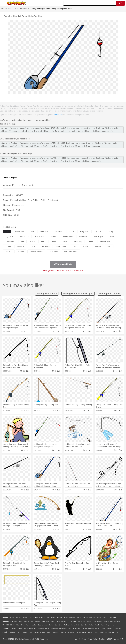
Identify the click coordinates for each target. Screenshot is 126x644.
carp (109, 246)
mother (34, 625)
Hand (114, 625)
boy (86, 625)
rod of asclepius (71, 251)
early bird (84, 232)
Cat (32, 621)
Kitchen (78, 632)
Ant (12, 621)
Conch (37, 618)
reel (43, 241)
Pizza (90, 632)
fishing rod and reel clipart (78, 294)
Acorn (12, 618)
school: (6, 629)
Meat (49, 632)
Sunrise (85, 618)
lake (75, 246)
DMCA (109, 639)
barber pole (40, 237)
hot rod (9, 251)
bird (32, 232)
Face (103, 625)
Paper (97, 629)
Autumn (18, 618)
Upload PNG (119, 639)
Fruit (44, 632)
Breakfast (12, 632)
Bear (16, 621)
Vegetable (71, 632)
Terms (84, 639)
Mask (12, 625)
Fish (70, 621)
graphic (54, 237)
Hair (78, 625)
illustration (59, 232)
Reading (41, 629)
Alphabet (109, 629)
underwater (53, 251)
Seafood (63, 632)
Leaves (25, 618)
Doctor (51, 625)
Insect (89, 621)
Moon (79, 618)
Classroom (33, 629)
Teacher (20, 629)
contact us (58, 115)
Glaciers (59, 618)
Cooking (108, 632)
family (28, 625)
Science (91, 629)
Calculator (117, 629)
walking (66, 625)
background (24, 237)
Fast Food (37, 632)
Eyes (60, 625)
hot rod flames (36, 251)
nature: (5, 617)
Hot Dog (115, 632)
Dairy (19, 632)
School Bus (63, 629)
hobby (91, 241)
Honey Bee (82, 621)
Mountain (92, 618)
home (73, 625)
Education (54, 629)
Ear (56, 625)
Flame (53, 618)
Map (70, 629)
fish (7, 232)
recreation (46, 246)
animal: (6, 621)
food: (5, 632)
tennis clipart (105, 241)
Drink (31, 632)
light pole (9, 237)
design (54, 241)
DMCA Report (11, 177)
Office (103, 629)
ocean (8, 246)
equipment (21, 246)
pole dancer (68, 237)
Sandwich (55, 632)
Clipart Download (21, 9)
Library (84, 629)
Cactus (31, 618)
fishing (110, 232)
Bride (22, 625)
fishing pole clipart (109, 294)
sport (112, 237)
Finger (108, 625)
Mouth (97, 625)
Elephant (64, 621)
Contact (102, 639)
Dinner (84, 632)
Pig (111, 621)
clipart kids (10, 241)
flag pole (98, 232)
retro (32, 241)
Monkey (100, 621)
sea (22, 241)
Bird (20, 621)
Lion (94, 621)
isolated (86, 246)
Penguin (117, 621)
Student (13, 629)
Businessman (43, 625)
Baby (17, 625)
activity (98, 246)
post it (71, 232)
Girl (82, 625)
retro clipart (98, 237)
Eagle (58, 621)
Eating (96, 632)
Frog (75, 621)
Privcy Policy (93, 639)
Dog (48, 621)
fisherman (83, 237)
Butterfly (26, 621)
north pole (44, 232)
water (65, 241)
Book (26, 629)
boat (34, 246)
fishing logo (61, 246)
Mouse (106, 621)
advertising (78, 241)
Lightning (72, 618)
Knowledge (77, 629)
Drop (115, 618)
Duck (52, 621)
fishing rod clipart (47, 294)
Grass (66, 618)
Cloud (110, 618)
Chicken (37, 621)
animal (21, 251)
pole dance (20, 232)
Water (99, 618)
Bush (104, 618)
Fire (48, 618)
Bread (102, 632)
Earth (43, 618)
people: (6, 625)
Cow (43, 621)
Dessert (25, 632)
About (78, 639)
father (91, 625)
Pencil (47, 629)
